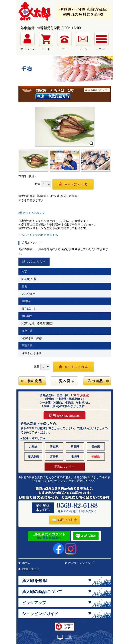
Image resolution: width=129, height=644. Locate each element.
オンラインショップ (81, 563)
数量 (38, 184)
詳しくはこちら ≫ (34, 262)
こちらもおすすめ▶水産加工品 (38, 235)
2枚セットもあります (32, 213)
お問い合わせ (30, 569)
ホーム (26, 563)
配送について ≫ (65, 467)
